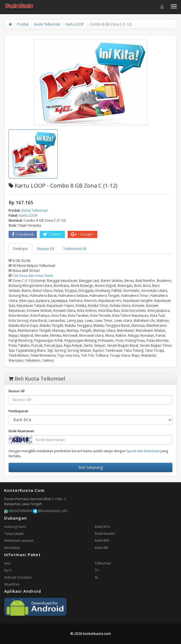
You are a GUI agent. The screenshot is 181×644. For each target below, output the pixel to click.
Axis (7, 563)
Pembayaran (18, 411)
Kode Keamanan (21, 431)
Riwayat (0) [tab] (45, 249)
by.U (8, 570)
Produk (23, 24)
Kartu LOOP (75, 24)
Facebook (23, 234)
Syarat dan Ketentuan (143, 451)
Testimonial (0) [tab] (75, 249)
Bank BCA (102, 527)
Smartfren (12, 584)
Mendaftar (12, 548)
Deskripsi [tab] (20, 249)
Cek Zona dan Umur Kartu (33, 276)
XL (97, 577)
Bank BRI (102, 548)
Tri (97, 570)
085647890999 (18, 511)
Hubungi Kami (15, 527)
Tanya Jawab (14, 534)
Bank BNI (102, 540)
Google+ (82, 234)
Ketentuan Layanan (19, 540)
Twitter (52, 234)
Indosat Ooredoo (18, 577)
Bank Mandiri (105, 534)
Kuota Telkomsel (47, 24)
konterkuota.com (97, 634)
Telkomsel (103, 563)
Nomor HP (17, 391)
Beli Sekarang (91, 467)
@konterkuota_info (50, 511)
